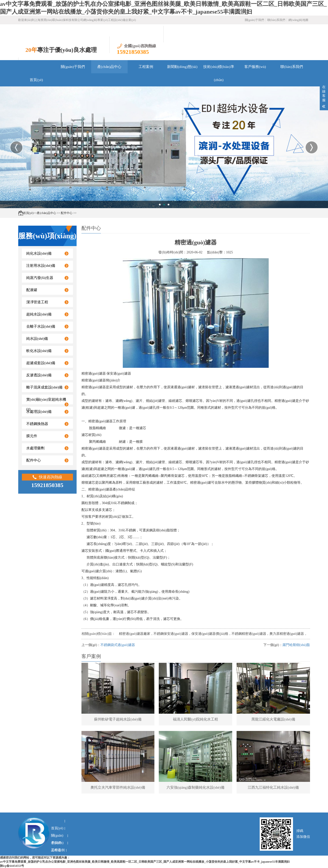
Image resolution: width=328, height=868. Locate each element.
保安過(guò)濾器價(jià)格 (210, 634)
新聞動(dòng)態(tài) (182, 67)
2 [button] (164, 204)
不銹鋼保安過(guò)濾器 (171, 634)
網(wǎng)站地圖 (298, 20)
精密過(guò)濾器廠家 (134, 634)
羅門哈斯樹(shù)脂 (296, 645)
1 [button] (160, 204)
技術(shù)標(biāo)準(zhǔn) (219, 69)
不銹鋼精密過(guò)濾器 (249, 634)
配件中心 (67, 213)
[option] (164, 147)
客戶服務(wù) (255, 67)
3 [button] (168, 204)
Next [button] (312, 147)
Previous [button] (16, 147)
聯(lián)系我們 (276, 20)
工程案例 (146, 67)
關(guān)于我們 (254, 20)
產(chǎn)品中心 (109, 67)
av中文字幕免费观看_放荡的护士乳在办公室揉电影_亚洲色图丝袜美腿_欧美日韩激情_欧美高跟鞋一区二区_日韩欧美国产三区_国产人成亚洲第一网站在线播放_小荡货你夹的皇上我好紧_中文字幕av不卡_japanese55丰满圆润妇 (145, 862)
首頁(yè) (36, 80)
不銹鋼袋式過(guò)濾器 (118, 645)
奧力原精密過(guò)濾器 (287, 634)
